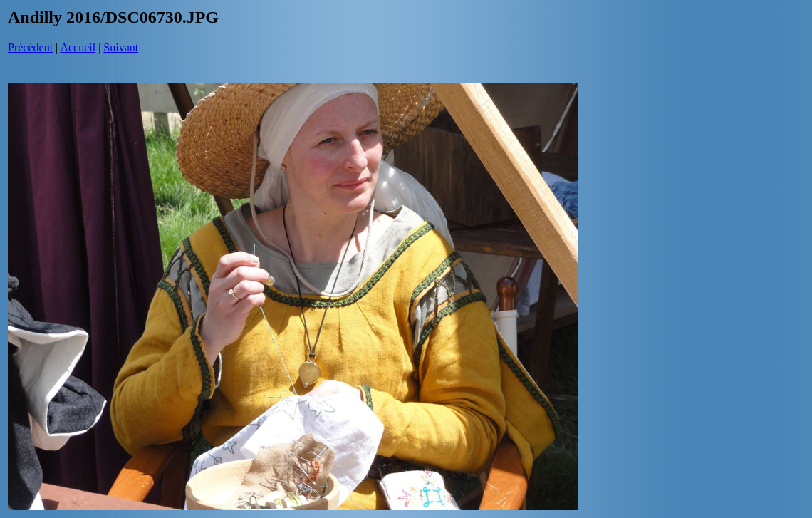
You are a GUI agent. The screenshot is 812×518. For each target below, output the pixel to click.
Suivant (121, 47)
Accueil (78, 47)
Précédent (30, 47)
